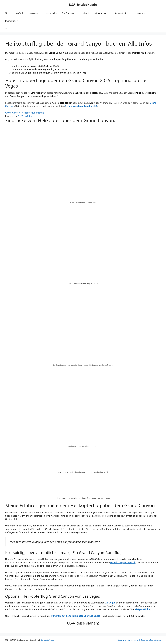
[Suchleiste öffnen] (6, 29)
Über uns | (122, 640)
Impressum (13, 21)
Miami (86, 13)
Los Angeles (51, 13)
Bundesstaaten (124, 13)
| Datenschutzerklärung (150, 640)
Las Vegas (36, 13)
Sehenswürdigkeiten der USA (81, 106)
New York (19, 13)
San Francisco (71, 13)
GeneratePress (47, 640)
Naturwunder (103, 13)
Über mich (141, 13)
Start (7, 13)
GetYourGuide (25, 116)
